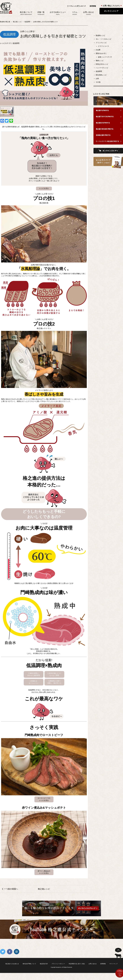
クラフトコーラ (103, 46)
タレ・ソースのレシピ (104, 39)
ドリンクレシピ (101, 43)
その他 (98, 82)
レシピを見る (44, 188)
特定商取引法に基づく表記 (77, 964)
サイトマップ (113, 964)
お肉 (97, 78)
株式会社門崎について (29, 964)
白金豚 (98, 50)
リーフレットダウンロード (76, 6)
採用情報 (93, 6)
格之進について (26, 13)
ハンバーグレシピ (102, 68)
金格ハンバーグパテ (105, 57)
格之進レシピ (44, 889)
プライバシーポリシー (58, 964)
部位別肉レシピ (101, 75)
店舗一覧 (41, 13)
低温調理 (16, 43)
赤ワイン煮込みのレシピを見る (44, 872)
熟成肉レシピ (100, 35)
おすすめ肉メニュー (58, 13)
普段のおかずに (101, 53)
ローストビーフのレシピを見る (44, 799)
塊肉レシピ (100, 61)
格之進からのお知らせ (12, 964)
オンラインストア (111, 11)
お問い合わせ (88, 13)
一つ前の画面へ (11, 889)
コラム (75, 13)
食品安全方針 (44, 964)
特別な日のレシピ (102, 64)
